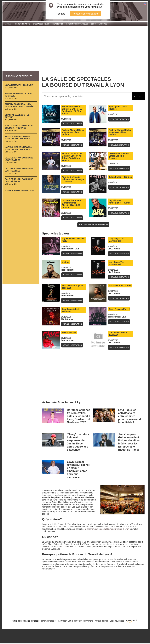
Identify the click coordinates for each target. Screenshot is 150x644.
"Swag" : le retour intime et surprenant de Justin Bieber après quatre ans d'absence (78, 442)
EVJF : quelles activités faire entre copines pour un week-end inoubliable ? (129, 416)
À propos (103, 24)
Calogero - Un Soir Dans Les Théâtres (19, 159)
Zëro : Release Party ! (119, 309)
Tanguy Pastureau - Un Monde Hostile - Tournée (19, 105)
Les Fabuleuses (117, 621)
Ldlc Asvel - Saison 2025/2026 (118, 334)
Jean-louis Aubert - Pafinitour (71, 310)
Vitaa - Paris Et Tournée (120, 286)
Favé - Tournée (69, 332)
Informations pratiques (77, 24)
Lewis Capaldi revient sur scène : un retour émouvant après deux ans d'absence (79, 469)
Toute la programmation (19, 190)
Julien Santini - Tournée (120, 177)
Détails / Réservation (72, 124)
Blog (94, 24)
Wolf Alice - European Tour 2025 (72, 287)
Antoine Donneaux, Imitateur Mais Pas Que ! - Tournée (73, 179)
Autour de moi (101, 621)
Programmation (23, 24)
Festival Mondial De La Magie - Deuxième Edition (73, 132)
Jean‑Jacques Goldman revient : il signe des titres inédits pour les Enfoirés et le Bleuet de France (129, 442)
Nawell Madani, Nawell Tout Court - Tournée (18, 137)
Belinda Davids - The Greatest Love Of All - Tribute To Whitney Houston (72, 157)
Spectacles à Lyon (41, 24)
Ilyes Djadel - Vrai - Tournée (118, 108)
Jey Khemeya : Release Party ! (73, 240)
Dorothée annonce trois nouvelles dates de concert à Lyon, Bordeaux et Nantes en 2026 (79, 416)
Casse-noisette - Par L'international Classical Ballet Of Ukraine (72, 204)
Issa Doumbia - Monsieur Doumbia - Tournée (19, 127)
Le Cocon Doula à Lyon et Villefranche (76, 621)
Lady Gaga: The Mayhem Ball (116, 240)
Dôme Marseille (49, 621)
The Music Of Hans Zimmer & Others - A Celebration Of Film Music (72, 110)
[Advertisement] (75, 49)
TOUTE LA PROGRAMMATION (93, 225)
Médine (65, 262)
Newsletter (58, 24)
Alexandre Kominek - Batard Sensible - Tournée (119, 156)
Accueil (9, 24)
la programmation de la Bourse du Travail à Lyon (107, 529)
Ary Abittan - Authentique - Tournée (120, 202)
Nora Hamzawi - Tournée (19, 85)
